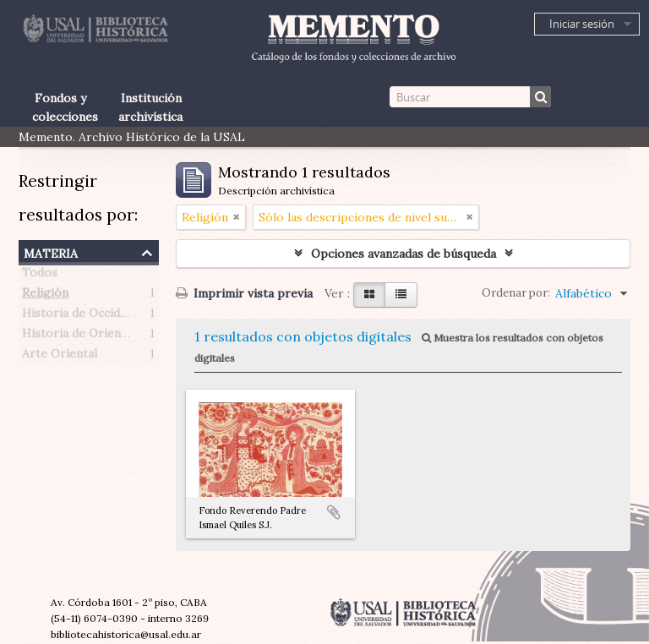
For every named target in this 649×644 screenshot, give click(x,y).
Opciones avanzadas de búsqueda (404, 254)
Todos (40, 276)
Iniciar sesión (582, 24)
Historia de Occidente (84, 316)
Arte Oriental (60, 357)
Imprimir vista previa (244, 293)
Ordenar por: (516, 293)
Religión (45, 296)
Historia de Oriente (77, 336)
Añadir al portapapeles (334, 512)
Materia (51, 251)
